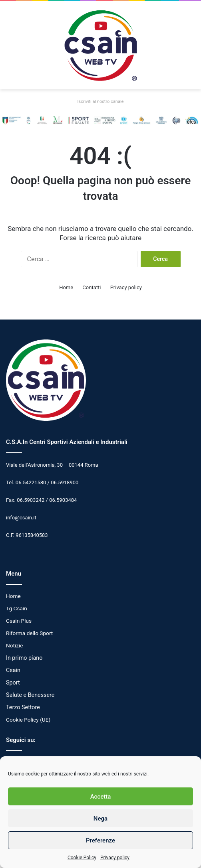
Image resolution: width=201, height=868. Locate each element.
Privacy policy (115, 858)
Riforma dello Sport (29, 633)
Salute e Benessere (30, 695)
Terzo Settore (23, 707)
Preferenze (100, 840)
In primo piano (24, 658)
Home (66, 287)
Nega (100, 819)
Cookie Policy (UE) (28, 720)
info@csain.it (21, 518)
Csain (13, 670)
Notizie (15, 645)
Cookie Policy (82, 858)
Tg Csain (17, 608)
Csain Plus (19, 621)
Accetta (101, 797)
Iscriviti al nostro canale (101, 102)
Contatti (92, 287)
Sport (13, 683)
